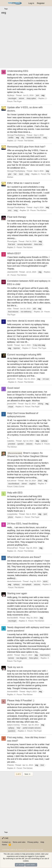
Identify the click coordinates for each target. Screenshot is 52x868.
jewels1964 (12, 404)
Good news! (14, 388)
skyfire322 (11, 379)
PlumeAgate (12, 241)
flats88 (10, 345)
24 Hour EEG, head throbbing (23, 524)
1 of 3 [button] (18, 774)
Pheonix (10, 765)
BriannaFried (12, 548)
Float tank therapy (17, 217)
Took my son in (15, 667)
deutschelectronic (14, 581)
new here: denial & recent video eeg (26, 321)
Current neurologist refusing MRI (24, 355)
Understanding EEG (18, 71)
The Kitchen (29, 141)
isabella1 (11, 441)
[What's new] (49, 3)
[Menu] (4, 3)
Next (28, 774)
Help (42, 842)
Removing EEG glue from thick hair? (26, 147)
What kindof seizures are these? (24, 557)
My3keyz (11, 95)
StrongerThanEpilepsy (16, 135)
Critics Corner (19, 487)
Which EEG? (14, 253)
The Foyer (18, 101)
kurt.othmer (12, 481)
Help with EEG (15, 493)
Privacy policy (33, 842)
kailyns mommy (13, 725)
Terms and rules (19, 842)
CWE (5, 838)
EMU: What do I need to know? (24, 183)
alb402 (10, 655)
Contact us (6, 842)
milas (9, 309)
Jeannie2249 (12, 272)
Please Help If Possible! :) (21, 700)
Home (4, 845)
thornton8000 (13, 618)
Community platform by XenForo (23, 850)
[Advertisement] (26, 42)
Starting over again (17, 593)
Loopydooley (12, 514)
